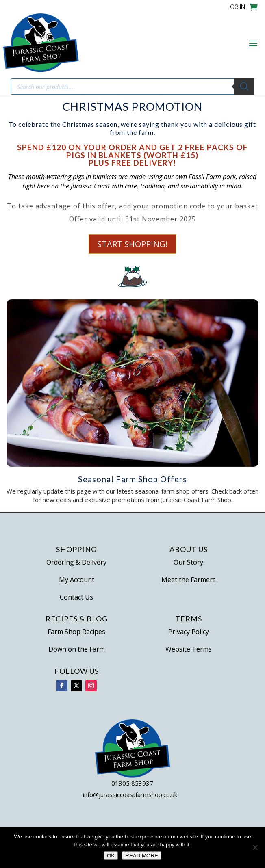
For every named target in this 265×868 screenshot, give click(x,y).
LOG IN (236, 7)
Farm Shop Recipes (76, 632)
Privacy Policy (189, 632)
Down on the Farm (77, 649)
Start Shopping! (132, 244)
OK (111, 856)
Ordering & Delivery (76, 562)
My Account (77, 580)
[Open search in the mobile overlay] (132, 87)
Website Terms (189, 649)
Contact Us (76, 597)
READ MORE (142, 856)
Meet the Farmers (189, 580)
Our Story (188, 562)
